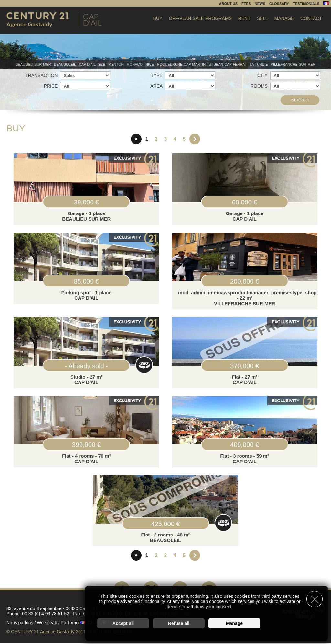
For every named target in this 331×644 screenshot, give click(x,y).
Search (300, 100)
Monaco (135, 64)
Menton (117, 64)
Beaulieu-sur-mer (34, 64)
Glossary (279, 4)
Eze (102, 64)
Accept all (123, 623)
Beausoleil (65, 64)
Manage (284, 18)
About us (228, 4)
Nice (150, 64)
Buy (158, 18)
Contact (311, 18)
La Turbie (259, 64)
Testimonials (306, 4)
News (260, 4)
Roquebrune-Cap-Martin (182, 64)
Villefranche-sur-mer (293, 64)
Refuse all (179, 623)
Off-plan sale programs (200, 18)
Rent (244, 18)
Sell (262, 18)
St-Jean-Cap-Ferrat (228, 64)
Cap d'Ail (88, 64)
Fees (246, 4)
